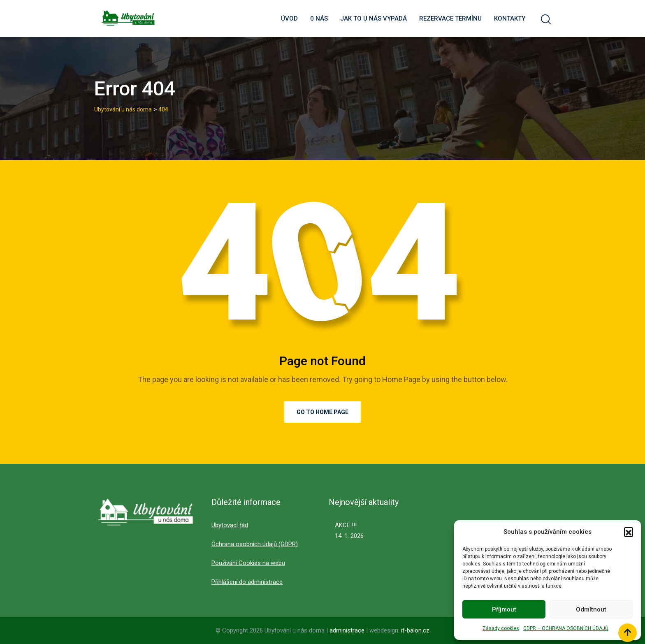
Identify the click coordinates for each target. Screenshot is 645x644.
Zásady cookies (501, 628)
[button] (629, 532)
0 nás (319, 19)
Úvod (289, 19)
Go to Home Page (322, 412)
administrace (348, 630)
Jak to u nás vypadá (374, 19)
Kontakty (510, 19)
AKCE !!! (346, 525)
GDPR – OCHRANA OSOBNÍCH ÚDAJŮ (566, 628)
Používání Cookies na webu (248, 563)
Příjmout (504, 609)
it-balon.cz (415, 630)
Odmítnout (591, 609)
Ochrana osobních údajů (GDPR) (255, 544)
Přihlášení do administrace (247, 582)
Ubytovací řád (230, 525)
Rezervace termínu (450, 19)
